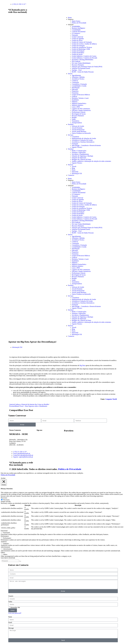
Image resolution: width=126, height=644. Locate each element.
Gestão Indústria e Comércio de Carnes (84, 56)
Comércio (75, 81)
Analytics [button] (4, 542)
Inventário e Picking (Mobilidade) (83, 60)
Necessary (6, 500)
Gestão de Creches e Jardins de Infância (84, 44)
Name (10, 617)
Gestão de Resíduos (78, 53)
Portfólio (71, 124)
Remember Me (14, 607)
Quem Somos (76, 21)
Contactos (71, 175)
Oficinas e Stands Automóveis (81, 110)
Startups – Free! (77, 70)
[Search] (20, 561)
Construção (75, 82)
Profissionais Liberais (79, 112)
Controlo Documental (79, 32)
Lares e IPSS (76, 107)
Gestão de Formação (78, 46)
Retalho (74, 117)
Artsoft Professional (78, 130)
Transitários (76, 121)
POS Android (76, 61)
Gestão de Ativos (77, 40)
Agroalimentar (76, 75)
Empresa (71, 19)
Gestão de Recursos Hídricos (81, 95)
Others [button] (3, 552)
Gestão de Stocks (77, 54)
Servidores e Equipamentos (80, 154)
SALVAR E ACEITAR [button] (8, 558)
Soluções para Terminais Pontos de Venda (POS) (87, 67)
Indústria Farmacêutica (79, 103)
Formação (75, 144)
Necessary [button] (4, 498)
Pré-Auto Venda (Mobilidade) (81, 63)
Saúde (74, 119)
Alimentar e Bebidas (78, 77)
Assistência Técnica (78, 79)
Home (70, 18)
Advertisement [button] (5, 547)
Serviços (71, 135)
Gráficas (74, 96)
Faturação (75, 35)
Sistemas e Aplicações (79, 152)
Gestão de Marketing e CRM (81, 49)
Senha (10, 602)
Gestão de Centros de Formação (82, 42)
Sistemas (71, 149)
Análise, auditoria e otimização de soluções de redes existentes (91, 161)
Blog (73, 168)
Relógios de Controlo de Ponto (81, 159)
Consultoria (76, 137)
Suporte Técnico (77, 147)
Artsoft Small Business (79, 131)
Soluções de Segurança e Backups (83, 156)
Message (11, 628)
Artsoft (74, 166)
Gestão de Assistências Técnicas (82, 47)
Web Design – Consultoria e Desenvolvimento (86, 145)
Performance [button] (5, 536)
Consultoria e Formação (79, 84)
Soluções (71, 25)
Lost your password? (15, 613)
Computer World (111, 399)
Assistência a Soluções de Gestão (82, 140)
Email (10, 622)
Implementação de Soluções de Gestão (84, 138)
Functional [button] (4, 531)
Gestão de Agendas (78, 39)
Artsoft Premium (77, 128)
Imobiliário (75, 100)
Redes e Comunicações (79, 151)
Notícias (71, 165)
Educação (75, 89)
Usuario (11, 596)
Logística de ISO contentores (81, 109)
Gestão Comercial (77, 37)
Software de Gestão (78, 126)
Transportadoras (77, 123)
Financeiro (75, 91)
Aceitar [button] (3, 478)
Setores (70, 74)
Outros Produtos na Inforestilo (81, 133)
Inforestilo (75, 172)
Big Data (82, 365)
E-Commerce (76, 33)
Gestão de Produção (78, 51)
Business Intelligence (78, 28)
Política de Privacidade (79, 23)
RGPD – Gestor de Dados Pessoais (83, 72)
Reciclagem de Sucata (79, 114)
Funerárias (75, 93)
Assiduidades (76, 26)
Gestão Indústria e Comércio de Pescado (85, 58)
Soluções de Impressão (79, 158)
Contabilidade (76, 30)
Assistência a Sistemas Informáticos (83, 142)
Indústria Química (78, 105)
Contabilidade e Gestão (79, 86)
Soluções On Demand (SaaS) (81, 68)
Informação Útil (77, 173)
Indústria (75, 102)
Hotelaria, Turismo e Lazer (80, 98)
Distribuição (76, 88)
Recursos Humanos (78, 65)
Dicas (74, 170)
